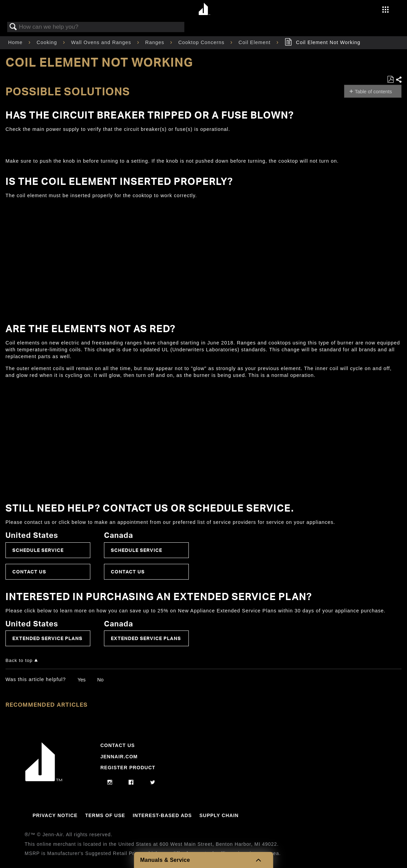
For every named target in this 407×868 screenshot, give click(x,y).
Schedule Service (38, 550)
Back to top (19, 660)
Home (16, 42)
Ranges (156, 42)
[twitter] (153, 783)
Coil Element (255, 42)
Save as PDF (390, 79)
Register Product (128, 768)
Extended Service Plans (47, 638)
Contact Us (29, 572)
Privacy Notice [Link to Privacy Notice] (55, 815)
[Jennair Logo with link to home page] (44, 779)
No (100, 680)
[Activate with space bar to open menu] (385, 10)
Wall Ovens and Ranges (102, 42)
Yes (82, 680)
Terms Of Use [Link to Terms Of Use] (105, 815)
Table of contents (373, 92)
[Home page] (204, 9)
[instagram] (110, 783)
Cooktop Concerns (202, 42)
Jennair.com (119, 757)
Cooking (48, 42)
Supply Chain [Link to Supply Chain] (219, 815)
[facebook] (131, 783)
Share (398, 80)
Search (13, 27)
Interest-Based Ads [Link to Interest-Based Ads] (162, 815)
